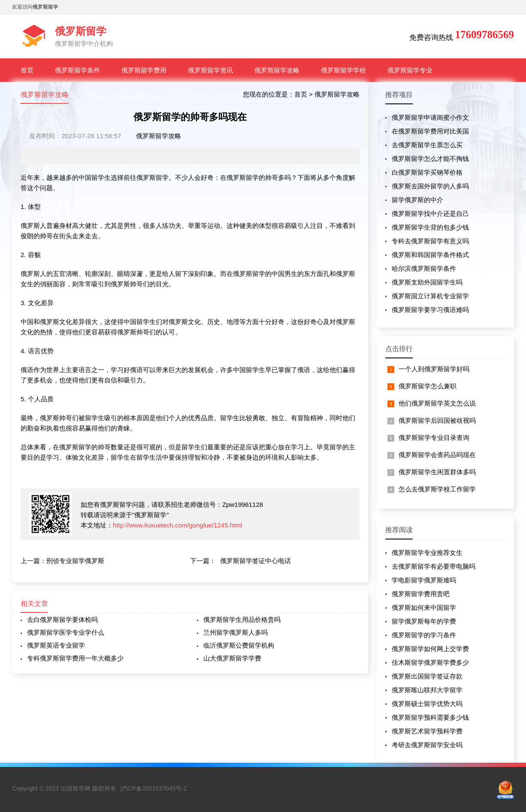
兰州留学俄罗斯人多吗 (236, 632)
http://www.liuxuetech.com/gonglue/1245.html (177, 525)
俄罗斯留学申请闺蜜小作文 (430, 117)
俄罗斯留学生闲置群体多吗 (437, 472)
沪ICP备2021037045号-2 (154, 788)
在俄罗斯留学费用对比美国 (430, 131)
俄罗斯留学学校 (343, 70)
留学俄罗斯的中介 (417, 200)
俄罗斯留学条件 (77, 70)
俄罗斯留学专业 (410, 70)
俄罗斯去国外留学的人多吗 (430, 186)
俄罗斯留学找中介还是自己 (430, 214)
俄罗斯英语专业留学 (56, 645)
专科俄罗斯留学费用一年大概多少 (75, 658)
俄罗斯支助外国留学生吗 (427, 282)
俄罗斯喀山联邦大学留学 (427, 690)
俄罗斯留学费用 (144, 70)
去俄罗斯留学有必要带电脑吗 (434, 566)
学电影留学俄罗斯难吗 (424, 580)
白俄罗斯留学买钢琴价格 (427, 172)
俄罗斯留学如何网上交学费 (430, 649)
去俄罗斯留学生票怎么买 (427, 145)
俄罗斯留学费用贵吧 (421, 594)
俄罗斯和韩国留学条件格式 (430, 255)
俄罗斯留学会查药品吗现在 (437, 455)
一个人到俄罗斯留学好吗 (434, 369)
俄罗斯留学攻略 (277, 70)
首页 (27, 70)
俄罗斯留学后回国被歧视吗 (437, 420)
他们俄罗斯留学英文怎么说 (437, 403)
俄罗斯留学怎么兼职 (428, 386)
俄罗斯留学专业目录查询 (434, 438)
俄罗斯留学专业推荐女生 (427, 553)
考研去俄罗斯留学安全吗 (427, 745)
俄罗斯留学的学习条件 (424, 635)
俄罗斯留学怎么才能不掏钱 (430, 159)
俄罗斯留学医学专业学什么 (66, 632)
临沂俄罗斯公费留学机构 (239, 645)
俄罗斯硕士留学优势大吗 (427, 704)
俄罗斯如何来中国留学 (424, 607)
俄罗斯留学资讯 (210, 70)
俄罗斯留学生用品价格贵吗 (242, 620)
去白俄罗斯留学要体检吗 (62, 620)
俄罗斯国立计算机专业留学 (430, 296)
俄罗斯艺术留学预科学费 (427, 731)
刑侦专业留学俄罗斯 (75, 561)
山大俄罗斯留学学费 (232, 658)
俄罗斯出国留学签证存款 (427, 676)
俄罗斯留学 (45, 7)
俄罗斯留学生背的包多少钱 (430, 227)
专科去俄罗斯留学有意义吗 (430, 241)
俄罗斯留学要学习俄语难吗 (430, 310)
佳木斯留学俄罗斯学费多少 (430, 662)
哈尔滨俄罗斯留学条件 (424, 268)
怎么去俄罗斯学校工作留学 (437, 489)
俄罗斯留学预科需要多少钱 (430, 717)
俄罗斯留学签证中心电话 (255, 561)
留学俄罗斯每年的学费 (424, 621)
